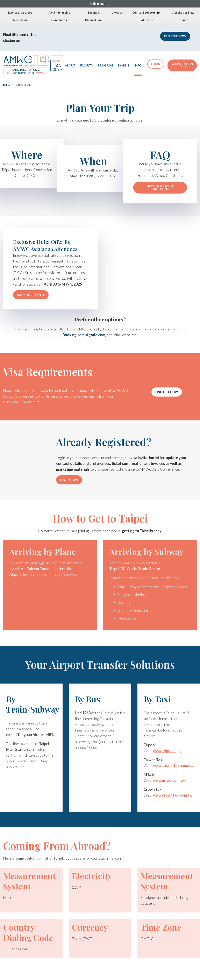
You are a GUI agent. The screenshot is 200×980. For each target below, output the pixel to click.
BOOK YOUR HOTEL (31, 295)
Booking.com (73, 335)
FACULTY (87, 65)
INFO (138, 65)
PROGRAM (105, 65)
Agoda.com (95, 335)
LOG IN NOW (69, 480)
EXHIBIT (124, 65)
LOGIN (156, 64)
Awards (118, 12)
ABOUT (70, 65)
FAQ (160, 155)
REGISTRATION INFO (182, 65)
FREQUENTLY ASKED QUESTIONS (160, 187)
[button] (100, 4)
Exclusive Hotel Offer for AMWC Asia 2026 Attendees (45, 245)
